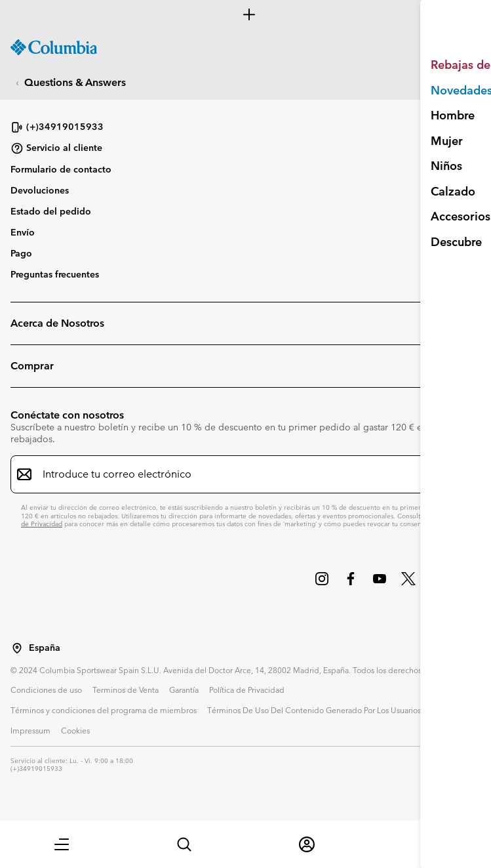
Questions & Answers (75, 82)
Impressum (30, 730)
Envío (23, 232)
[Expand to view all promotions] (245, 14)
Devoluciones (40, 190)
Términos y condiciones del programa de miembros (104, 710)
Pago (21, 253)
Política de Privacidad (247, 690)
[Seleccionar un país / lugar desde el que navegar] (17, 648)
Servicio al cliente (56, 148)
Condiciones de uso (46, 690)
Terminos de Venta (126, 690)
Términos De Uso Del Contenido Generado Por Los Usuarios (314, 710)
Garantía (184, 690)
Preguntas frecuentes (55, 274)
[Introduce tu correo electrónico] (238, 474)
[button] (62, 844)
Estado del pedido (51, 211)
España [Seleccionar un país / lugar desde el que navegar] (45, 648)
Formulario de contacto (61, 169)
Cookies (75, 730)
